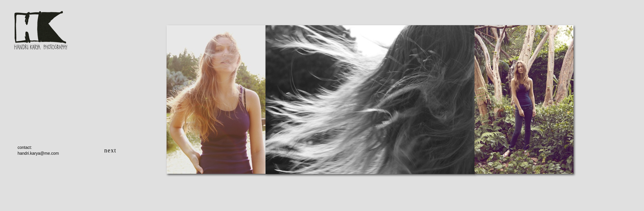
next (110, 150)
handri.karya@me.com (38, 153)
